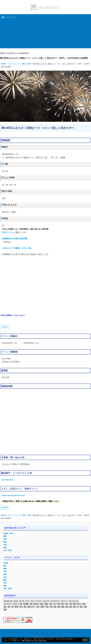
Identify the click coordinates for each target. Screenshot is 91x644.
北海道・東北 (8, 533)
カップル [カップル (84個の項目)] (22, 601)
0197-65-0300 (7, 480)
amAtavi (5, 327)
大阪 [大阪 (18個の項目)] (66, 604)
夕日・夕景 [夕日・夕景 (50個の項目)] (57, 604)
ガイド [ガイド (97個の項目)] (28, 601)
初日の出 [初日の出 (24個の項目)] (36, 604)
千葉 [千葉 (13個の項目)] (51, 604)
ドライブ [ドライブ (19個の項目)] (39, 601)
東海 (5, 574)
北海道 (6, 563)
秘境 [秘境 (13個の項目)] (63, 607)
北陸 (5, 577)
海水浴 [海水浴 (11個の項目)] (16, 607)
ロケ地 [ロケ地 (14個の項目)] (15, 604)
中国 (5, 545)
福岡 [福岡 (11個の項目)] (59, 607)
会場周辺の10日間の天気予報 (15, 239)
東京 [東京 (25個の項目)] (5, 607)
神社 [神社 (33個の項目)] (47, 607)
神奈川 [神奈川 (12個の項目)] (43, 607)
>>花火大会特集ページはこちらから (13, 315)
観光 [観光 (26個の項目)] (81, 607)
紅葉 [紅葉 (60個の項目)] (67, 607)
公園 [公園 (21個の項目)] (31, 604)
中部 (5, 539)
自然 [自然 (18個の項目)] (75, 607)
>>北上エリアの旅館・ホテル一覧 (17, 248)
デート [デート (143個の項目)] (33, 601)
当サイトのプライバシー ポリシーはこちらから (34, 641)
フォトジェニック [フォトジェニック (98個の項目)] (73, 601)
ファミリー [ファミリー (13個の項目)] (64, 601)
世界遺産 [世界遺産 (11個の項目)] (26, 604)
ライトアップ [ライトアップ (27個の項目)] (8, 604)
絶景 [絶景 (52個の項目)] (71, 607)
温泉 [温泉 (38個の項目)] (25, 607)
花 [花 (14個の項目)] (78, 607)
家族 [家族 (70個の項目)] (74, 604)
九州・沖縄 (7, 550)
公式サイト (7, 232)
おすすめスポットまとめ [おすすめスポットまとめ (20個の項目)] (11, 601)
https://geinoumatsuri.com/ (13, 495)
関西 (5, 542)
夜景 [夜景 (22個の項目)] (62, 604)
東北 (5, 566)
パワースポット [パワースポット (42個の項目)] (55, 601)
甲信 (5, 572)
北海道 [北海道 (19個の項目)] (46, 604)
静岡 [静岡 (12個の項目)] (5, 610)
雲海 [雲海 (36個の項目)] (85, 607)
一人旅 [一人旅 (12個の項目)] (20, 604)
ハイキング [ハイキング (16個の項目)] (46, 601)
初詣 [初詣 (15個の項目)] (41, 604)
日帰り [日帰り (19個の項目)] (84, 604)
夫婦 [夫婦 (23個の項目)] (70, 604)
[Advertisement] (45, 35)
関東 (5, 536)
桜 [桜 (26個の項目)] (12, 607)
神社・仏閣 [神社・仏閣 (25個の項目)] (53, 607)
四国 (5, 548)
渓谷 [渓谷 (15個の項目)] (21, 607)
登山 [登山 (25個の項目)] (38, 607)
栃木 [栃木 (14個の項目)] (9, 607)
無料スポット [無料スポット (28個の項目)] (31, 607)
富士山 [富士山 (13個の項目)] (79, 604)
